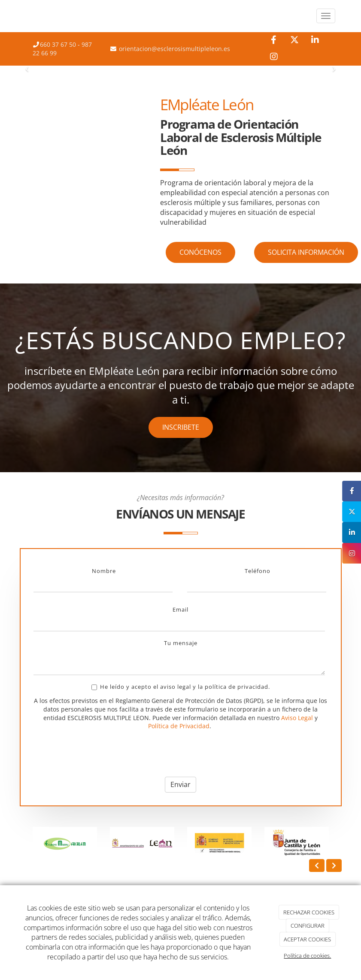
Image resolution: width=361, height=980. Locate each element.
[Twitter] (294, 41)
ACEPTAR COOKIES (307, 939)
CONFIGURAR (308, 926)
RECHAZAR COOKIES (309, 912)
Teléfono (258, 571)
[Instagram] (274, 57)
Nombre (104, 571)
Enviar (180, 784)
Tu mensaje (181, 643)
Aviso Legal (297, 718)
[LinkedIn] (315, 41)
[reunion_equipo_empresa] (87, 132)
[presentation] (99, 754)
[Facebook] (274, 41)
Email (180, 609)
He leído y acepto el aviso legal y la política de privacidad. (181, 687)
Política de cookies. (307, 956)
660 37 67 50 (58, 44)
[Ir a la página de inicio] (18, 16)
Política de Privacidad (179, 726)
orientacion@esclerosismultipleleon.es (174, 49)
